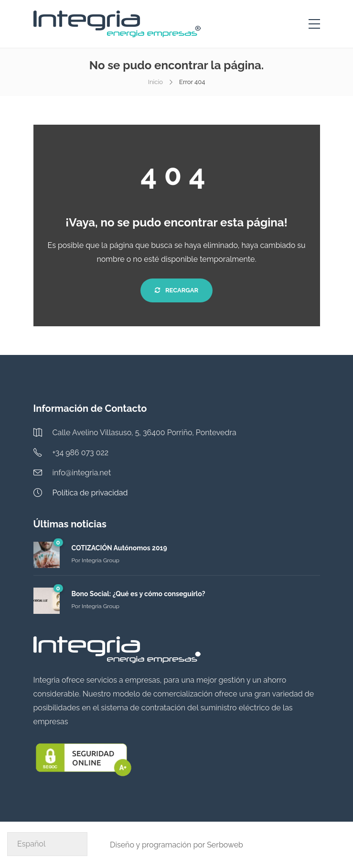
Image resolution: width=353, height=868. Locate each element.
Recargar (176, 290)
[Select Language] (47, 844)
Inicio (155, 82)
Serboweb (225, 845)
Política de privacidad (90, 493)
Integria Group (101, 560)
